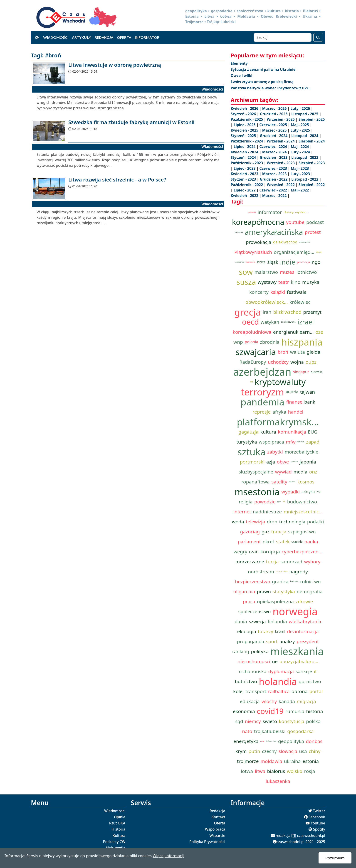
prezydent (308, 641)
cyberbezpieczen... (302, 552)
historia (314, 711)
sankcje (304, 671)
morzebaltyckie (302, 452)
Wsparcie (217, 836)
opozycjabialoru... (299, 661)
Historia (119, 829)
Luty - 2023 (301, 174)
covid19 (270, 711)
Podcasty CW (114, 842)
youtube (295, 222)
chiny (315, 751)
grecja (248, 312)
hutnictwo (246, 681)
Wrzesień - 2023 (281, 163)
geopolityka (291, 741)
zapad (313, 442)
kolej (238, 691)
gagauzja (248, 432)
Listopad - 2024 (305, 136)
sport (272, 641)
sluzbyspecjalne (256, 472)
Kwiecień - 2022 (245, 196)
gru (279, 502)
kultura (268, 432)
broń (283, 352)
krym (241, 751)
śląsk (273, 262)
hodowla (294, 581)
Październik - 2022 (247, 185)
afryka (279, 412)
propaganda (251, 641)
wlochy (269, 701)
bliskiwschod (287, 312)
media (300, 472)
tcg (275, 741)
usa (303, 751)
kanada (287, 701)
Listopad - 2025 (305, 114)
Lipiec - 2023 (245, 168)
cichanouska (253, 671)
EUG (313, 432)
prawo (264, 591)
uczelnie (297, 542)
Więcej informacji (168, 856)
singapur (301, 372)
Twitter (319, 811)
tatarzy (266, 631)
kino (296, 282)
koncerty (259, 292)
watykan (270, 322)
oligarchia (244, 591)
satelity (279, 482)
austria (292, 392)
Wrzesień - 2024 (281, 141)
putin (254, 751)
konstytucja (292, 721)
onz (313, 472)
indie (288, 262)
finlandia (277, 621)
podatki (316, 522)
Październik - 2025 (247, 119)
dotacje (301, 442)
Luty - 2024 (301, 152)
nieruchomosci (254, 661)
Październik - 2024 (247, 141)
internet (242, 512)
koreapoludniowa (252, 332)
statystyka (284, 591)
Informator (147, 37)
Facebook (317, 817)
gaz (265, 532)
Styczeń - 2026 (244, 114)
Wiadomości (56, 37)
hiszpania (302, 342)
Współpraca (215, 829)
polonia (251, 342)
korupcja (270, 552)
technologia (292, 522)
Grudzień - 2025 (274, 114)
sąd (239, 721)
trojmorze (248, 761)
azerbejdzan (262, 372)
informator (270, 212)
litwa (260, 771)
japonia (308, 462)
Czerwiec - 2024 (274, 147)
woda (238, 522)
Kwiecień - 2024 (245, 152)
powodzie (265, 502)
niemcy (253, 721)
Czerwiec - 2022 (274, 190)
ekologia (247, 631)
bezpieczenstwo (253, 581)
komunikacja (292, 432)
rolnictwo (310, 581)
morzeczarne (250, 562)
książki (278, 292)
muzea (287, 272)
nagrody (298, 571)
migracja (306, 701)
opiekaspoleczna (275, 601)
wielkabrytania (305, 621)
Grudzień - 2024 (274, 136)
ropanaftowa (256, 482)
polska (313, 721)
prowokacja (259, 242)
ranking (241, 651)
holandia (278, 681)
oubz (311, 362)
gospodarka (300, 731)
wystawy (267, 282)
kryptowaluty (280, 382)
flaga (319, 492)
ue (275, 661)
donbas (314, 741)
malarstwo (266, 272)
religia (246, 502)
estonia (311, 761)
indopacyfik (305, 242)
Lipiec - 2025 (245, 125)
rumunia (295, 711)
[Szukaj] (283, 37)
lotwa (247, 771)
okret (268, 542)
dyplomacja (281, 671)
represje (262, 412)
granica (280, 581)
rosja (310, 771)
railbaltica (279, 691)
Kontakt (218, 817)
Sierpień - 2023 (312, 163)
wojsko (295, 771)
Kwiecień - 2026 (245, 108)
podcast (315, 222)
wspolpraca (271, 442)
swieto (270, 721)
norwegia (295, 611)
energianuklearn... (293, 332)
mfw (291, 442)
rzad (254, 552)
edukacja (250, 701)
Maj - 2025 (300, 125)
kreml (280, 631)
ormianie (240, 262)
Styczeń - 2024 (244, 157)
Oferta (124, 37)
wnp (238, 342)
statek (283, 542)
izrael (306, 322)
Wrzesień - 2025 (281, 119)
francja (279, 532)
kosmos (306, 482)
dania (241, 621)
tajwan (308, 392)
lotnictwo (307, 272)
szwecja (257, 621)
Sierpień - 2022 (312, 185)
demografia (310, 591)
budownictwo (302, 502)
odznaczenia (282, 571)
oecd (250, 322)
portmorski (252, 462)
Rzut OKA (117, 823)
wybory (312, 562)
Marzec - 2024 (275, 152)
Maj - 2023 (300, 168)
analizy (287, 641)
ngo (316, 262)
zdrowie (304, 601)
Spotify (319, 829)
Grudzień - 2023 (274, 157)
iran (267, 312)
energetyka (246, 741)
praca (249, 601)
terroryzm (262, 392)
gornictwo (310, 681)
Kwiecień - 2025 (245, 130)
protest (313, 232)
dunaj (319, 252)
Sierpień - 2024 (312, 141)
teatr (284, 282)
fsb (284, 502)
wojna (297, 362)
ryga (262, 741)
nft (252, 382)
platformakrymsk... (278, 422)
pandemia (263, 402)
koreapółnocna (258, 222)
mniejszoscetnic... (303, 512)
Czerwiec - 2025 (274, 125)
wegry (240, 552)
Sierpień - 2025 (312, 119)
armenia (239, 232)
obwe (283, 462)
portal (316, 691)
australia (317, 372)
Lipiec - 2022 (245, 190)
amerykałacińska (274, 232)
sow (246, 272)
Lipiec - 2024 (245, 147)
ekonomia (244, 711)
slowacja (288, 751)
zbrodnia (270, 342)
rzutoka (294, 462)
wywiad (283, 472)
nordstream (261, 571)
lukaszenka (278, 781)
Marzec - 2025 (275, 130)
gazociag (250, 532)
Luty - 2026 (301, 108)
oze (319, 332)
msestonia (257, 492)
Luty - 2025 (301, 130)
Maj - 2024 (300, 147)
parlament (249, 542)
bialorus (276, 771)
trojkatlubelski (270, 731)
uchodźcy (278, 362)
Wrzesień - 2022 (281, 185)
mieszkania (297, 651)
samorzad (291, 562)
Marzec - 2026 (275, 108)
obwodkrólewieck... (267, 302)
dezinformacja (303, 631)
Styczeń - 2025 (244, 136)
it (315, 671)
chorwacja (250, 262)
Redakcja (104, 37)
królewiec (300, 302)
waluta (297, 352)
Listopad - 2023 (305, 157)
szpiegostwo (302, 532)
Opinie (120, 817)
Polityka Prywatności (207, 842)
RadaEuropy (253, 362)
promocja (303, 262)
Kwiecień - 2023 (245, 174)
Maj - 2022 (300, 190)
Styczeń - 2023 (244, 179)
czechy (269, 751)
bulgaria (252, 212)
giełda (314, 352)
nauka (311, 542)
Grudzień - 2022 (274, 179)
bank (310, 402)
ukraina (292, 761)
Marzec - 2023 (275, 174)
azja (271, 462)
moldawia (271, 761)
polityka (260, 651)
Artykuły (82, 37)
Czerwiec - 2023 (274, 168)
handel (296, 412)
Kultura (119, 836)
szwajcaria (256, 352)
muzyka (311, 282)
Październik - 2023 (247, 163)
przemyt (312, 312)
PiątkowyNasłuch (253, 252)
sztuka (251, 452)
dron (272, 522)
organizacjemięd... (294, 252)
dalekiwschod (285, 242)
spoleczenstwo (254, 611)
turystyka (247, 442)
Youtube (318, 823)
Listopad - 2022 (305, 179)
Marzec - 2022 (275, 196)
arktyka (308, 492)
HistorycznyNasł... (296, 212)
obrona (300, 691)
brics (261, 262)
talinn (269, 741)
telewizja (255, 522)
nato (247, 731)
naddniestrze (267, 512)
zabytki (275, 452)
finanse (294, 402)
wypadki (290, 492)
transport (256, 691)
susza (246, 282)
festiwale (297, 292)
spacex (292, 482)
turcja (272, 562)
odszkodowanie (288, 322)
